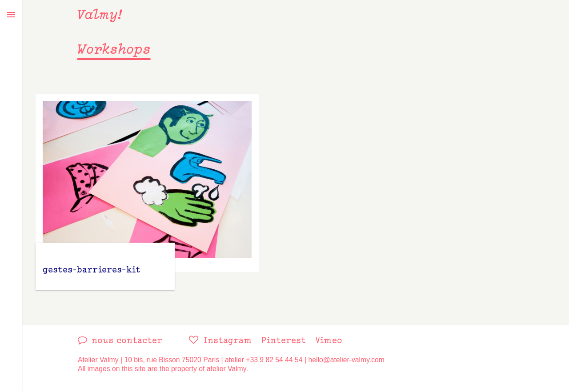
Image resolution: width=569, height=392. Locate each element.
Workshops (114, 49)
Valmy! (100, 14)
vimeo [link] (329, 340)
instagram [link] (228, 340)
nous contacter (127, 340)
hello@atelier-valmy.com (346, 360)
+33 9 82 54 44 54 (274, 360)
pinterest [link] (284, 340)
